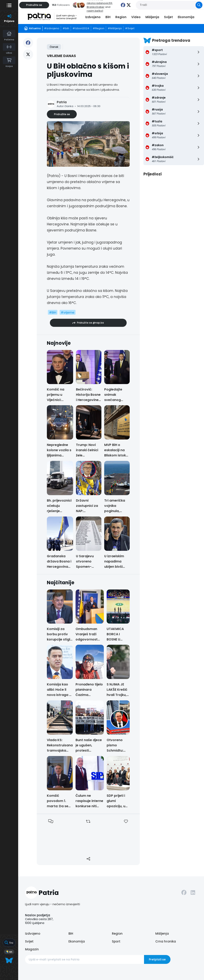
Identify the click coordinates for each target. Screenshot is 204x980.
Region (121, 17)
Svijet (168, 17)
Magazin (32, 949)
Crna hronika (166, 941)
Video (136, 17)
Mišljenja (152, 17)
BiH (108, 17)
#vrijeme (68, 312)
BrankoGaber (96, 7)
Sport (116, 941)
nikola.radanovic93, (100, 3)
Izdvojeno (93, 17)
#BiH (53, 312)
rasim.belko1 (95, 11)
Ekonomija (186, 17)
